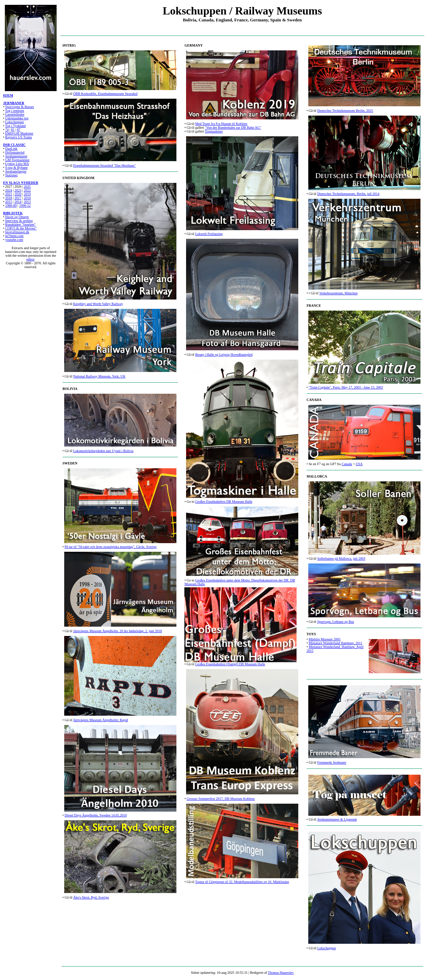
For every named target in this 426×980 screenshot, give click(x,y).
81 (13, 130)
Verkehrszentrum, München (338, 293)
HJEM (8, 95)
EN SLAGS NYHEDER (21, 183)
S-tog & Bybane (16, 168)
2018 (9, 198)
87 (19, 130)
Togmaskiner (214, 131)
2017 (18, 198)
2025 (27, 187)
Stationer (11, 175)
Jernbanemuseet (16, 156)
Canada (347, 464)
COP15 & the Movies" (21, 228)
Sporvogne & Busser (20, 107)
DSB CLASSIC (14, 145)
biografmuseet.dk (17, 232)
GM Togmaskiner (17, 160)
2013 (27, 202)
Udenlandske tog (17, 118)
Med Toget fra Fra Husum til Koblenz (221, 124)
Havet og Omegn (17, 217)
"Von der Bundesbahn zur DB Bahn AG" (233, 128)
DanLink (11, 149)
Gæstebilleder (15, 114)
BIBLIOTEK (13, 213)
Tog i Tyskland (16, 126)
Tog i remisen (15, 111)
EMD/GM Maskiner (19, 133)
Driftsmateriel (15, 152)
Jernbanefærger (16, 171)
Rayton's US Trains (18, 137)
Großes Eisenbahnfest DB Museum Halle (224, 502)
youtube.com (14, 240)
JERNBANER (14, 103)
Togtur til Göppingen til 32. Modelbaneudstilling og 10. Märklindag (242, 882)
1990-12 (25, 205)
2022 (27, 190)
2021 (9, 194)
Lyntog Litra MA (17, 164)
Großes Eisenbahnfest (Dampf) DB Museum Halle (230, 664)
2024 (9, 190)
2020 (18, 194)
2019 (27, 194)
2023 (18, 190)
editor (30, 259)
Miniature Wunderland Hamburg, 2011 (336, 643)
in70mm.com (14, 236)
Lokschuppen (14, 122)
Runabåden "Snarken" (20, 224)
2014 (18, 202)
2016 (27, 198)
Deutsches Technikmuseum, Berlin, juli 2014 (348, 194)
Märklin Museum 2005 (325, 639)
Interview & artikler (19, 221)
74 (7, 130)
